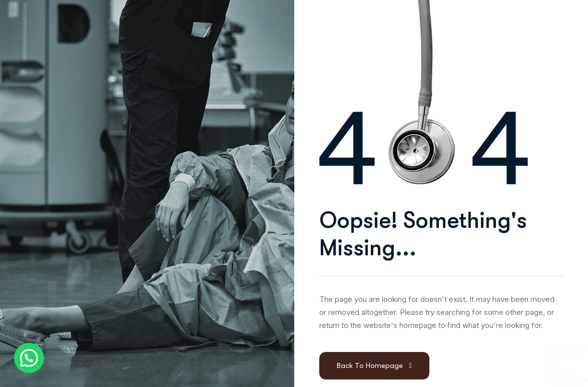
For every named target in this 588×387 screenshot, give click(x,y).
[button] (29, 358)
